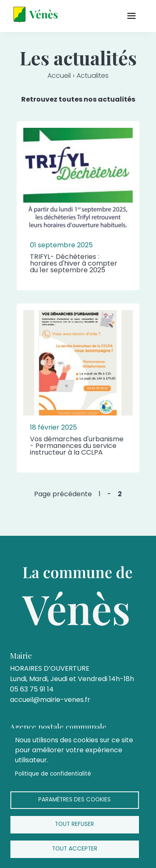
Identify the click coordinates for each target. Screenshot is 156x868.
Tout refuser (74, 824)
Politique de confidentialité (53, 774)
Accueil (59, 76)
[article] (78, 206)
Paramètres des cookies (74, 800)
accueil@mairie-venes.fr (50, 700)
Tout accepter (75, 849)
